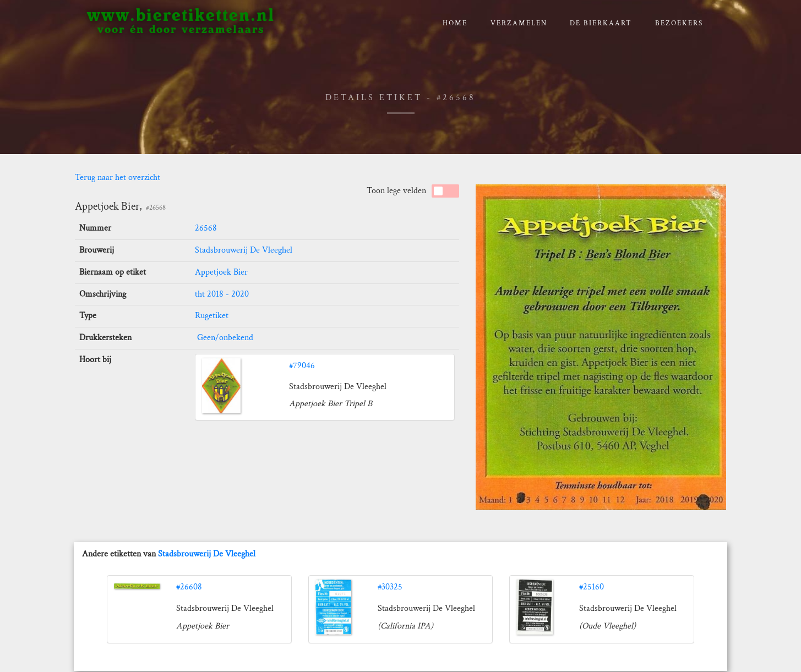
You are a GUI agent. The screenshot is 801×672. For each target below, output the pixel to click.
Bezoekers (679, 23)
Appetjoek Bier (221, 272)
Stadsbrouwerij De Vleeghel (244, 250)
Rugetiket (212, 316)
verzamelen (519, 23)
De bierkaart (601, 23)
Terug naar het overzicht (118, 177)
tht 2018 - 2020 (222, 294)
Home (455, 23)
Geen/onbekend (224, 338)
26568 (206, 228)
